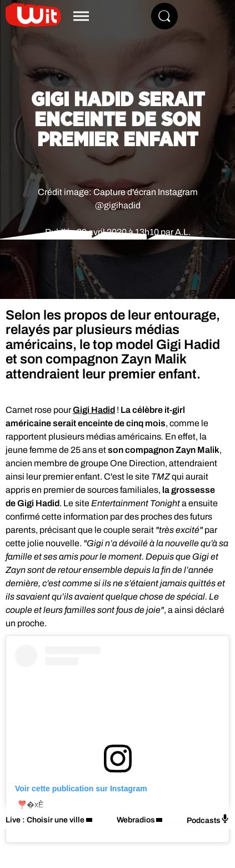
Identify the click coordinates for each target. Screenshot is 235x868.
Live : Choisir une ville (45, 820)
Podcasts (208, 819)
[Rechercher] (164, 16)
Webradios (136, 820)
